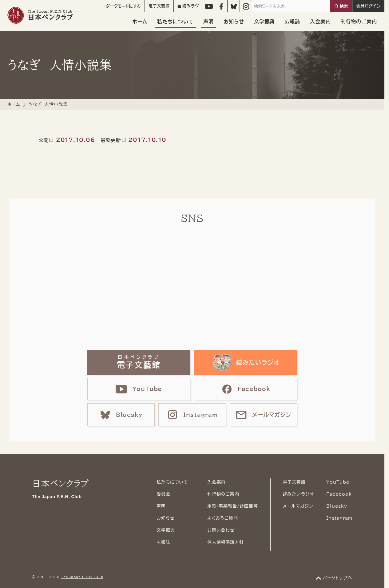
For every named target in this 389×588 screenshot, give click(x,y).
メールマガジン (298, 506)
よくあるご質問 (223, 518)
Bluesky (337, 506)
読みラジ (188, 6)
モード (123, 6)
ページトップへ (338, 578)
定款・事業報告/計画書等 (233, 506)
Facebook (339, 494)
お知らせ (234, 22)
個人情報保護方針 (226, 542)
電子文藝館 (159, 6)
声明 (208, 22)
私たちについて (175, 22)
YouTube (338, 482)
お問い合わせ (221, 530)
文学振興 (264, 22)
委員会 (163, 494)
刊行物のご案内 (359, 22)
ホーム (140, 22)
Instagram (339, 518)
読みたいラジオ (298, 494)
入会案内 (320, 22)
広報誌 (292, 22)
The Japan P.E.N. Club (82, 577)
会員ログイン (369, 6)
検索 (344, 6)
